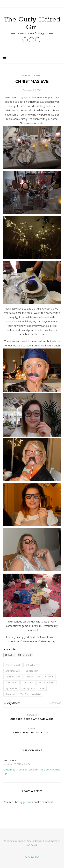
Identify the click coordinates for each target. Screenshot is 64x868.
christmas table (13, 677)
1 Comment (54, 703)
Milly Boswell (13, 703)
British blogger (33, 665)
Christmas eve (33, 671)
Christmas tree (33, 677)
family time (28, 683)
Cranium (49, 677)
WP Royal (32, 845)
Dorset (27, 75)
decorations (12, 683)
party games (29, 688)
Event (38, 75)
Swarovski (12, 321)
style (42, 688)
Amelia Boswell (13, 665)
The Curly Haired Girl (32, 23)
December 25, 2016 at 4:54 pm (17, 764)
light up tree (11, 688)
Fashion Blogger (46, 683)
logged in (24, 802)
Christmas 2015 (13, 671)
